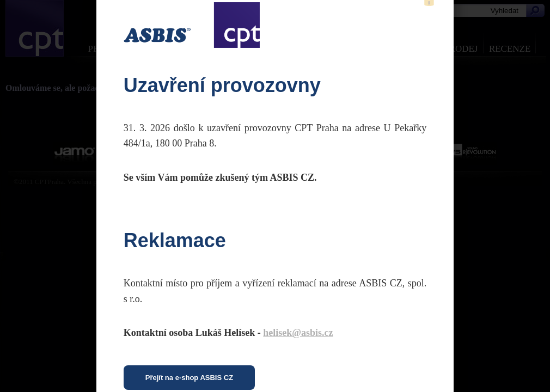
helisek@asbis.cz (298, 333)
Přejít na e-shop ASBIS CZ (189, 378)
